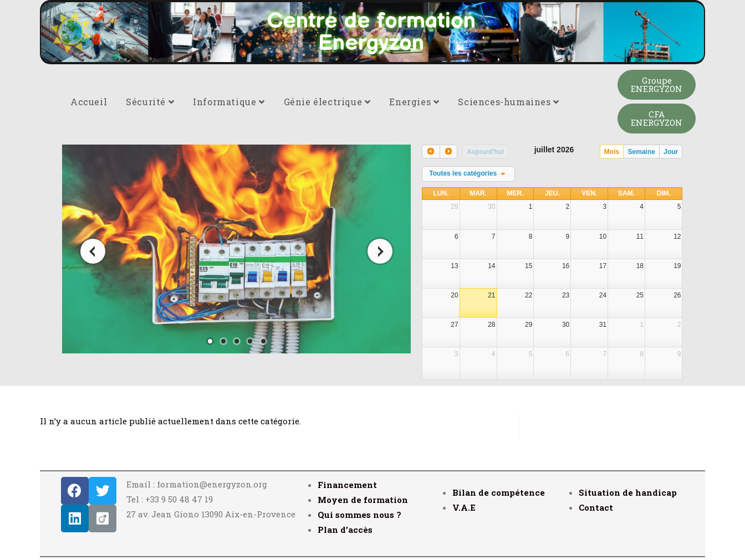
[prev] (431, 151)
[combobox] (468, 174)
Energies (414, 102)
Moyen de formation (363, 500)
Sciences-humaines (508, 102)
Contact (596, 507)
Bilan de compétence (499, 492)
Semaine (642, 152)
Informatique (229, 102)
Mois (612, 152)
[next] (448, 151)
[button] (657, 85)
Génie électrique (327, 102)
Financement (347, 485)
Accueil (89, 102)
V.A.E (464, 507)
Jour (671, 152)
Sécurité (150, 102)
